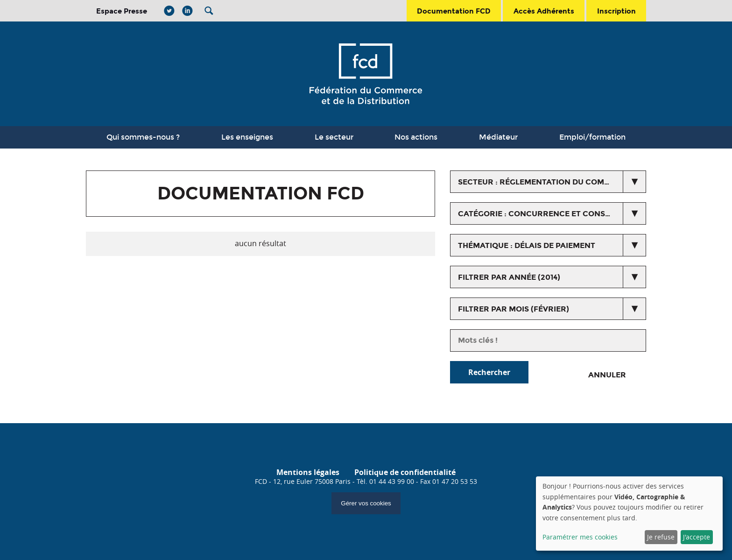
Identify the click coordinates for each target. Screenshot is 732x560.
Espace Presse (122, 11)
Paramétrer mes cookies (580, 537)
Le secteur (334, 137)
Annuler (607, 375)
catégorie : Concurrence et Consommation (552, 214)
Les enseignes (247, 137)
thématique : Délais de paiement (527, 245)
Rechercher (489, 372)
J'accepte (697, 537)
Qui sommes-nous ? (143, 137)
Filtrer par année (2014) (509, 277)
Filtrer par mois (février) (514, 309)
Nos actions (416, 137)
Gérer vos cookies (366, 503)
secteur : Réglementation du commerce (545, 182)
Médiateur (498, 137)
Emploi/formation (592, 137)
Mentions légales (308, 472)
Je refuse (661, 537)
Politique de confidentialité (405, 472)
